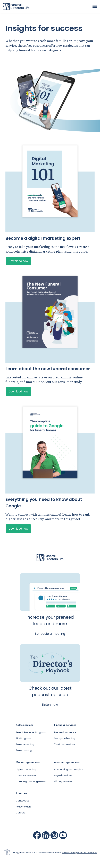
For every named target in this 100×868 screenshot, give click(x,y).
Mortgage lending (65, 738)
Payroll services (63, 775)
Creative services (26, 775)
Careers (20, 813)
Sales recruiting (25, 744)
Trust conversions (65, 744)
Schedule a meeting (50, 634)
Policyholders (24, 807)
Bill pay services (63, 781)
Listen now (50, 705)
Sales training (24, 750)
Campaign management (31, 781)
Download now (18, 261)
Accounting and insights (68, 770)
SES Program (23, 738)
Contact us (23, 801)
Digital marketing (26, 770)
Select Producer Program (31, 732)
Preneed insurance (65, 732)
